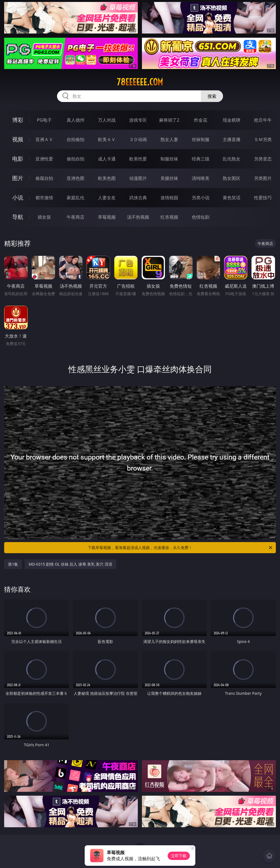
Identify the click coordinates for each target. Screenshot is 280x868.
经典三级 (201, 159)
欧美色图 (107, 178)
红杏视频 (169, 217)
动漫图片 (138, 178)
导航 (18, 217)
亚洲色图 (76, 178)
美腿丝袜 (169, 178)
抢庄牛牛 (263, 120)
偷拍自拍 (76, 159)
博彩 (18, 120)
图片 (18, 178)
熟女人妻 (169, 139)
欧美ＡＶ (107, 139)
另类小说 (201, 198)
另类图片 (263, 178)
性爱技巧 (263, 198)
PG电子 (44, 120)
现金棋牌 (232, 120)
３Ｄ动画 (138, 139)
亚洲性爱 (44, 159)
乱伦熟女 (232, 159)
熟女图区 (232, 178)
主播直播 (232, 139)
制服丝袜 (169, 159)
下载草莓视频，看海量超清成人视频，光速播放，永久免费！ (180, 548)
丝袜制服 (201, 139)
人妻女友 (107, 198)
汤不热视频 (138, 217)
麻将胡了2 (169, 120)
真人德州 (76, 120)
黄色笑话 (232, 198)
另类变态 (263, 159)
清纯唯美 (201, 178)
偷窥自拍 (44, 178)
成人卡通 (107, 159)
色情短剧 (201, 217)
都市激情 (44, 198)
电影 (18, 159)
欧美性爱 (138, 159)
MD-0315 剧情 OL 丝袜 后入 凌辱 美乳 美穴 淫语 (70, 564)
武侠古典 (138, 198)
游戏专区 (138, 120)
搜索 (212, 96)
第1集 (13, 564)
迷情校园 (169, 198)
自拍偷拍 (76, 139)
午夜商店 (76, 217)
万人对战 (107, 120)
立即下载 (179, 856)
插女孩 (44, 217)
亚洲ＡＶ (44, 139)
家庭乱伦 (76, 198)
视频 (18, 139)
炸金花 (201, 120)
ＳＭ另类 (263, 139)
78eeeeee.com (140, 82)
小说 (18, 197)
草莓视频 (107, 217)
